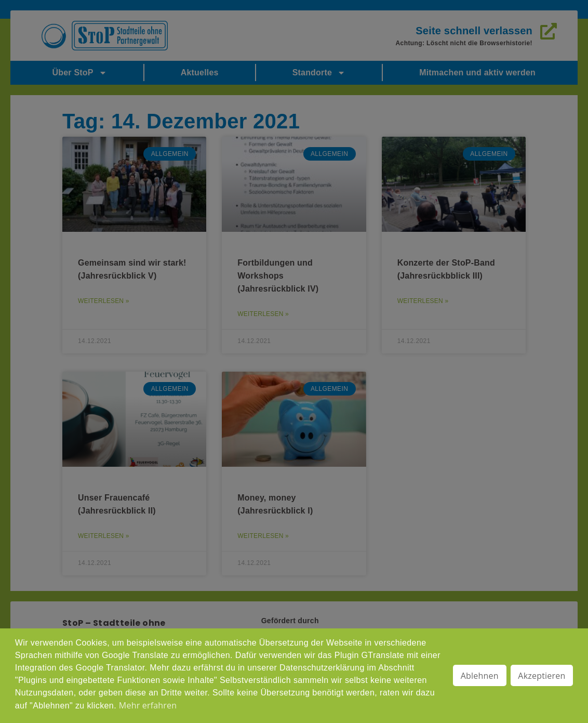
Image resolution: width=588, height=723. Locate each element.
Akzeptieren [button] (542, 676)
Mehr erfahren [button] (148, 705)
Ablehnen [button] (480, 676)
